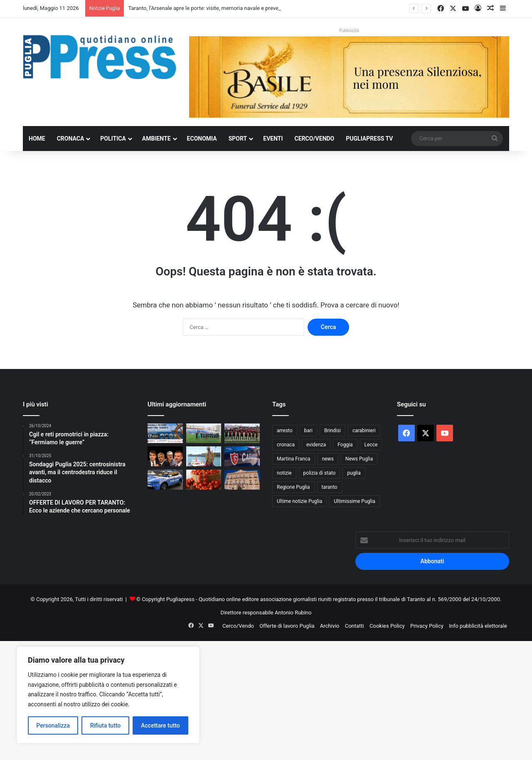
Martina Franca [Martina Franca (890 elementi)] (294, 459)
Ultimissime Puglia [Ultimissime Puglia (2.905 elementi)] (354, 501)
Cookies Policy (387, 626)
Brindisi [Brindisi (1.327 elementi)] (332, 431)
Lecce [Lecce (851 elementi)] (371, 445)
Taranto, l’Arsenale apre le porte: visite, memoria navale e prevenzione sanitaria (222, 8)
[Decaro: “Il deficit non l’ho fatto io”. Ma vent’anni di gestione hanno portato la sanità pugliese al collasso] (165, 456)
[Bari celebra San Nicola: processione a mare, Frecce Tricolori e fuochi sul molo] (204, 456)
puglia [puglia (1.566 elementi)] (354, 473)
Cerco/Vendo (315, 139)
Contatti (355, 626)
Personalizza (53, 725)
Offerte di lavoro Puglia (287, 626)
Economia (202, 139)
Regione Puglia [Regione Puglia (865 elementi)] (293, 487)
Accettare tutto (160, 725)
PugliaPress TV (369, 139)
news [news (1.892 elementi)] (328, 459)
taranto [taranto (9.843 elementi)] (330, 487)
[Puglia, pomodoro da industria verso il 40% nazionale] (204, 480)
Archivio (330, 626)
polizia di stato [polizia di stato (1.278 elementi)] (320, 473)
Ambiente (156, 139)
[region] (108, 695)
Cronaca (71, 139)
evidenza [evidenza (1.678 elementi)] (316, 445)
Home (37, 139)
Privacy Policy (427, 626)
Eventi (273, 139)
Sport (238, 139)
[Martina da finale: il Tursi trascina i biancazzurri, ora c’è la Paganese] (204, 433)
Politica (113, 139)
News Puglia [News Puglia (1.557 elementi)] (359, 459)
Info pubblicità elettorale (478, 626)
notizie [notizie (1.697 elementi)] (284, 473)
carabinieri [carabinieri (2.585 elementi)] (364, 431)
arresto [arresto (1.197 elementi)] (285, 431)
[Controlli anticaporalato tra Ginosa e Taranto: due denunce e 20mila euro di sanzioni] (242, 456)
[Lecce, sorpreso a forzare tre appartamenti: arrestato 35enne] (165, 480)
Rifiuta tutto (106, 725)
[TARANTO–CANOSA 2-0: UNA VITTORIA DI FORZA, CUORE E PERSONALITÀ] (242, 433)
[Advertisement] (249, 699)
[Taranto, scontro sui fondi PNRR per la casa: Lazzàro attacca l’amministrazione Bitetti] (242, 480)
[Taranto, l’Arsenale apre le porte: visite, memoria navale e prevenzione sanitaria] (165, 433)
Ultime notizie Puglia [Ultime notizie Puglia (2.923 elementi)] (299, 501)
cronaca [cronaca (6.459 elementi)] (286, 445)
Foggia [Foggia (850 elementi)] (345, 445)
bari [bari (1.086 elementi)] (308, 431)
